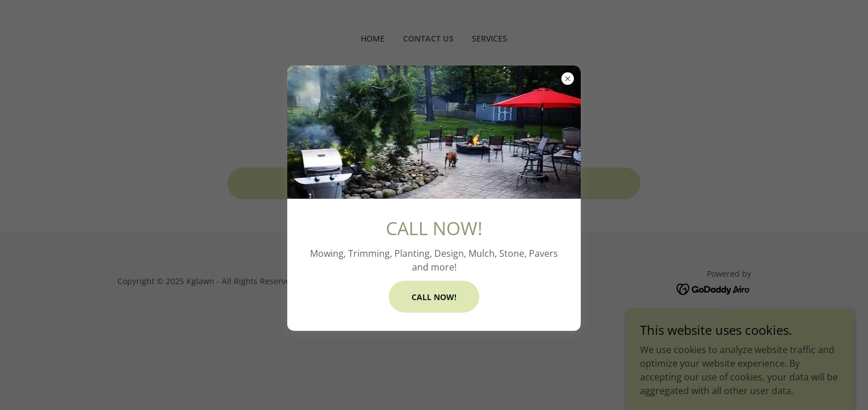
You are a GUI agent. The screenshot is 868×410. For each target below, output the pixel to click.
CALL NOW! (434, 297)
